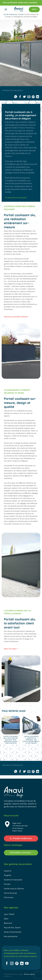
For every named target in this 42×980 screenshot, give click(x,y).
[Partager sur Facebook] (20, 97)
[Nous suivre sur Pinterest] (17, 964)
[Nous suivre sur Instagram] (12, 964)
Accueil (6, 14)
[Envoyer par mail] (29, 97)
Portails (21, 14)
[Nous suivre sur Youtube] (27, 964)
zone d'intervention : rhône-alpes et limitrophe (20, 3)
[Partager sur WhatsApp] (16, 97)
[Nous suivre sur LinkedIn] (22, 964)
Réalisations (13, 14)
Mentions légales (29, 974)
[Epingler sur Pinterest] (33, 97)
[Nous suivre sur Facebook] (7, 964)
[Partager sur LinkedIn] (38, 97)
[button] (6, 9)
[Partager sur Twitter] (24, 97)
